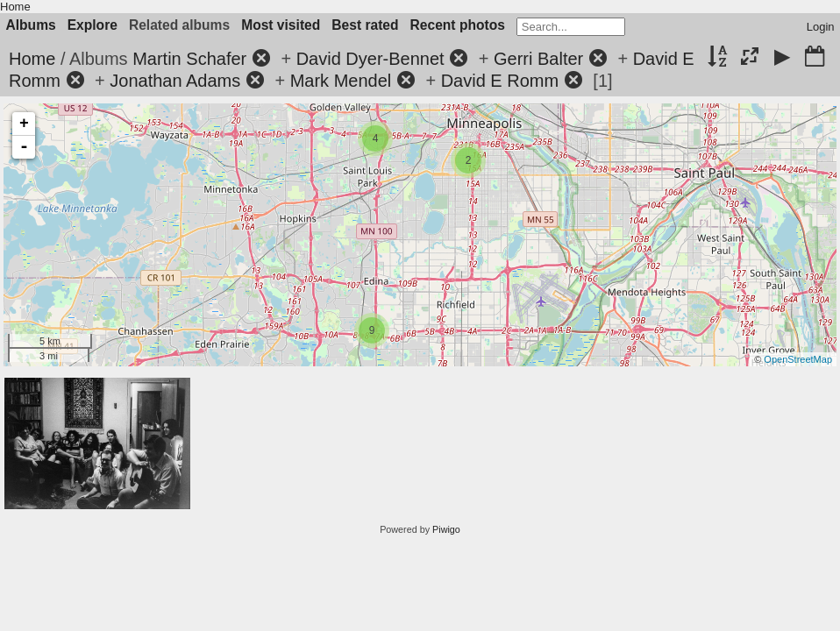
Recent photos (458, 25)
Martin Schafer (189, 59)
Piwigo (446, 529)
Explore (93, 25)
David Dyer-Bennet (370, 59)
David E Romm (500, 81)
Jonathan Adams (175, 81)
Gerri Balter (538, 59)
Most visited (281, 25)
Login (821, 27)
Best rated (365, 25)
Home (15, 7)
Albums (31, 25)
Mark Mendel (341, 81)
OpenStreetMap (798, 359)
